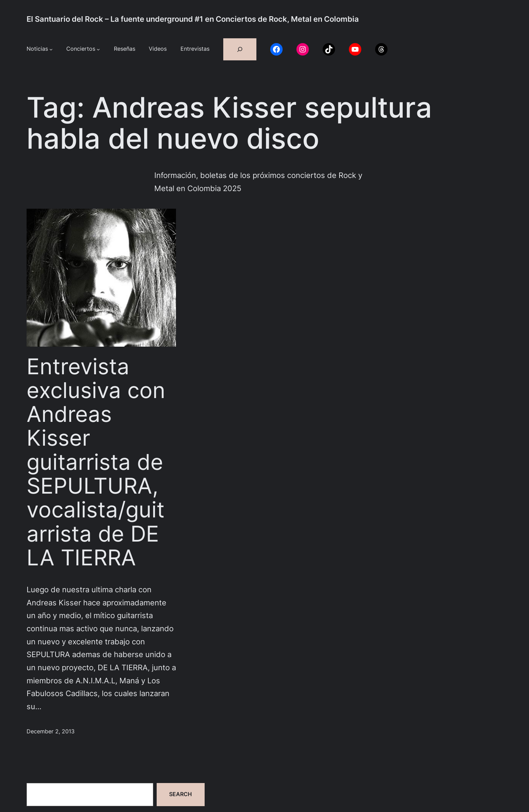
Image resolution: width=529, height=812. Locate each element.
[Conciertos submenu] (98, 49)
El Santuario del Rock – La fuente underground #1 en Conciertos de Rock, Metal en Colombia (193, 19)
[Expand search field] (240, 49)
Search (181, 794)
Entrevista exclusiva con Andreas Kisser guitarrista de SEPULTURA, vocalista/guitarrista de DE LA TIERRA (96, 462)
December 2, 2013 (51, 731)
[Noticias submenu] (51, 49)
